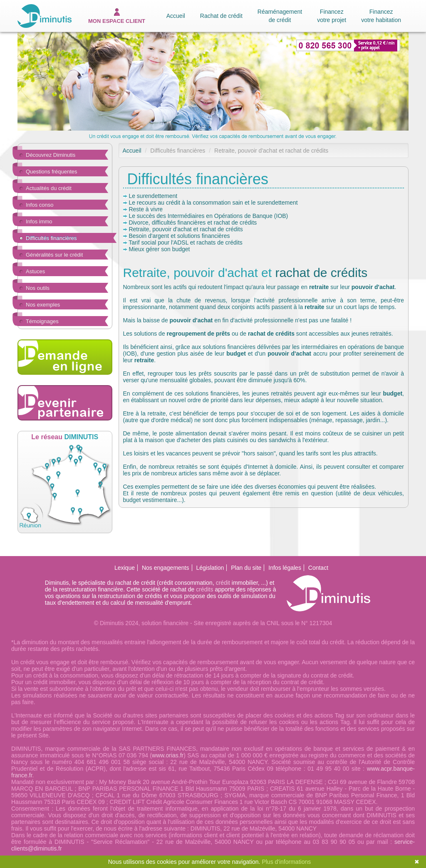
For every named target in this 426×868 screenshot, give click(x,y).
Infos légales (285, 568)
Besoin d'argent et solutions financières (179, 236)
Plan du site (246, 568)
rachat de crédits (321, 273)
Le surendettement (153, 196)
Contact (318, 568)
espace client (117, 16)
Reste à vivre (146, 209)
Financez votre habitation (381, 16)
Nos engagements (166, 568)
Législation (210, 568)
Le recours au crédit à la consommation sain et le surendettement (213, 203)
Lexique (125, 568)
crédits (204, 589)
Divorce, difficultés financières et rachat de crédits (193, 223)
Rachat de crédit (221, 16)
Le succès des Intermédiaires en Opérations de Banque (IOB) (208, 216)
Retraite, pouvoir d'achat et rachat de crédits (186, 229)
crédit (223, 583)
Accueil (176, 16)
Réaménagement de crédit (280, 16)
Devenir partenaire (65, 403)
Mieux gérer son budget (159, 249)
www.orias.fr (168, 755)
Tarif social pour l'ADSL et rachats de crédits (186, 242)
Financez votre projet (332, 16)
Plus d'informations (286, 862)
